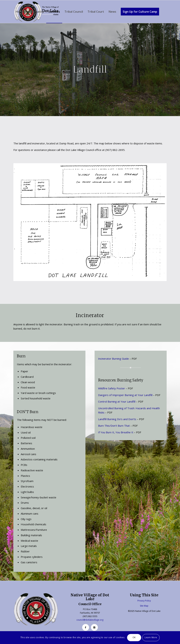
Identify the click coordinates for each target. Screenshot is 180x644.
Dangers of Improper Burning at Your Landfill (125, 395)
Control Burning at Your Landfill (117, 401)
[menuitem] (20, 12)
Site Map (144, 606)
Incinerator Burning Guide (113, 359)
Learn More (151, 637)
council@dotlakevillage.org (90, 620)
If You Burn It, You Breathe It (116, 432)
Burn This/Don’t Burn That (114, 426)
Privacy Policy (144, 601)
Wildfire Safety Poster (112, 388)
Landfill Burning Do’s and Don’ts (117, 419)
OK (134, 637)
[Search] (17, 34)
